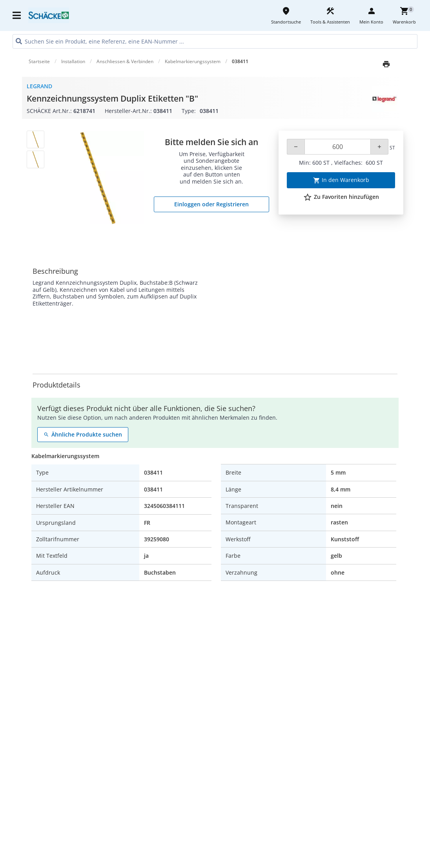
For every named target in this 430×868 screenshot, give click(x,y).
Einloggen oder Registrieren (211, 204)
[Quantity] (338, 147)
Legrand (39, 86)
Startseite (39, 61)
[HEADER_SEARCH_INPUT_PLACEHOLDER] (215, 41)
